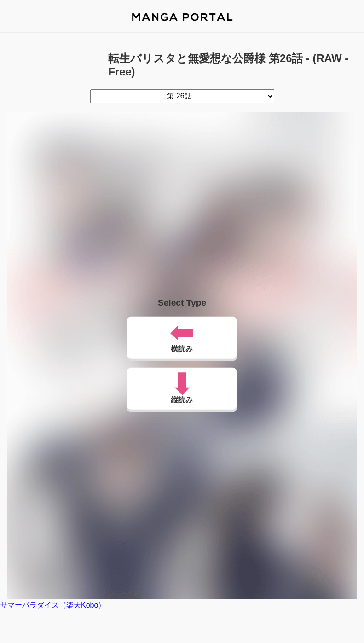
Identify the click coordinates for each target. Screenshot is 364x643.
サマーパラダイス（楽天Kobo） (53, 605)
